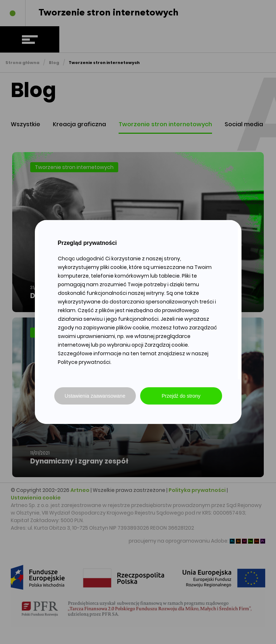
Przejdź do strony (181, 396)
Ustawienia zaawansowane (95, 396)
